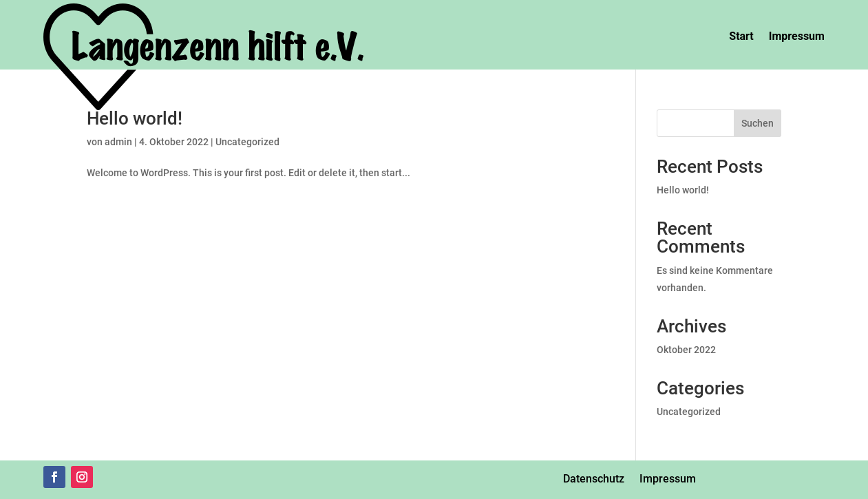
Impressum (797, 36)
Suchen (758, 123)
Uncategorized (247, 142)
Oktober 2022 (686, 350)
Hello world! (135, 118)
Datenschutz (594, 479)
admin (118, 142)
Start (741, 36)
